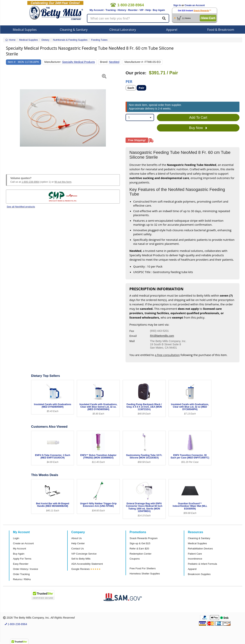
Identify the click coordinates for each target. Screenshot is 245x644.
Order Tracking (21, 574)
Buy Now (198, 128)
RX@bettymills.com (162, 336)
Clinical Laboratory (123, 30)
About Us (76, 538)
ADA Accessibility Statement (87, 564)
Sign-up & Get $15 (140, 543)
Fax (132, 331)
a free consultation (167, 355)
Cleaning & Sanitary (74, 30)
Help (148, 10)
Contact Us (77, 549)
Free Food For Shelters (143, 568)
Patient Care (195, 554)
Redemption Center (140, 554)
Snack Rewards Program (144, 538)
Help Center (78, 543)
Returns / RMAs (22, 579)
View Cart (208, 18)
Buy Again (159, 10)
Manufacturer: (53, 62)
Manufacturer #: (134, 62)
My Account (97, 10)
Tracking (111, 10)
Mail (132, 341)
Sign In (177, 5)
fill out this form (63, 182)
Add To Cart (198, 118)
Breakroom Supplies (199, 574)
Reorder (133, 10)
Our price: (136, 73)
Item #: (12, 62)
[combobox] (140, 117)
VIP (142, 10)
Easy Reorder (21, 564)
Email (133, 336)
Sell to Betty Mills (81, 559)
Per (129, 81)
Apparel (172, 30)
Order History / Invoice (26, 569)
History (122, 10)
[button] (10, 118)
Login (16, 538)
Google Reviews (80, 569)
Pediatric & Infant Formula (202, 564)
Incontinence (195, 559)
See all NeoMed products (21, 207)
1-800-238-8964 (31, 182)
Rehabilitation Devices (200, 549)
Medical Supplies (25, 30)
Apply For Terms (22, 559)
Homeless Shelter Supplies (145, 574)
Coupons (135, 559)
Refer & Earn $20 (139, 549)
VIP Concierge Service (84, 554)
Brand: (104, 62)
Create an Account (195, 5)
